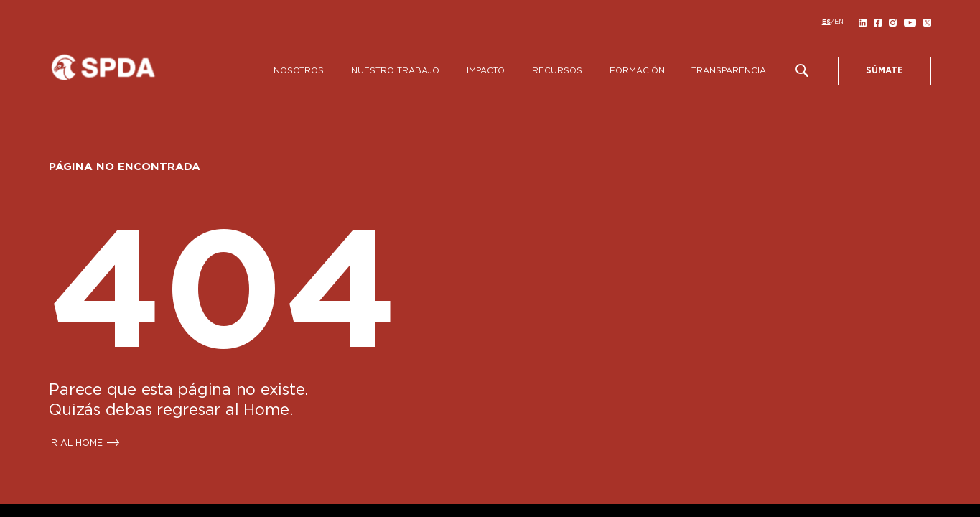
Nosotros (299, 71)
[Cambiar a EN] (839, 23)
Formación (637, 71)
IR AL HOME (76, 443)
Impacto (486, 71)
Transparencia (729, 71)
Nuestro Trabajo (395, 71)
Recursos (557, 71)
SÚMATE (885, 71)
